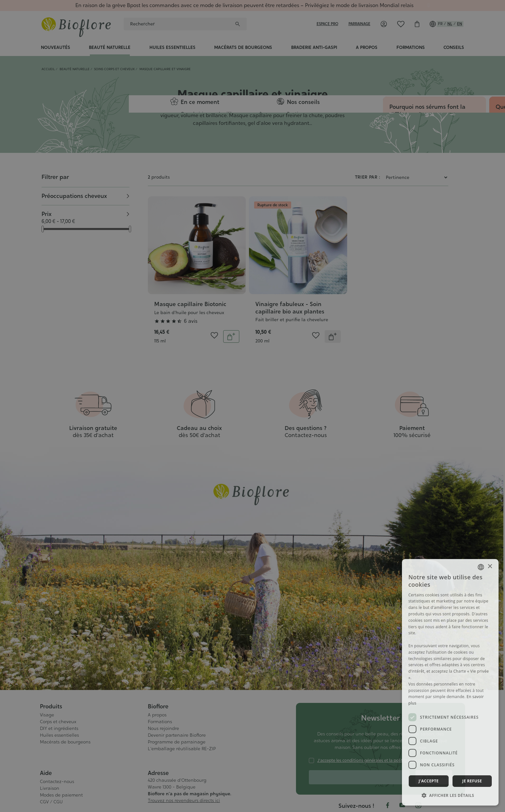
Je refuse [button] (472, 781)
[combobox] (481, 567)
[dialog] (450, 682)
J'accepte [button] (429, 781)
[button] (450, 795)
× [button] (490, 567)
